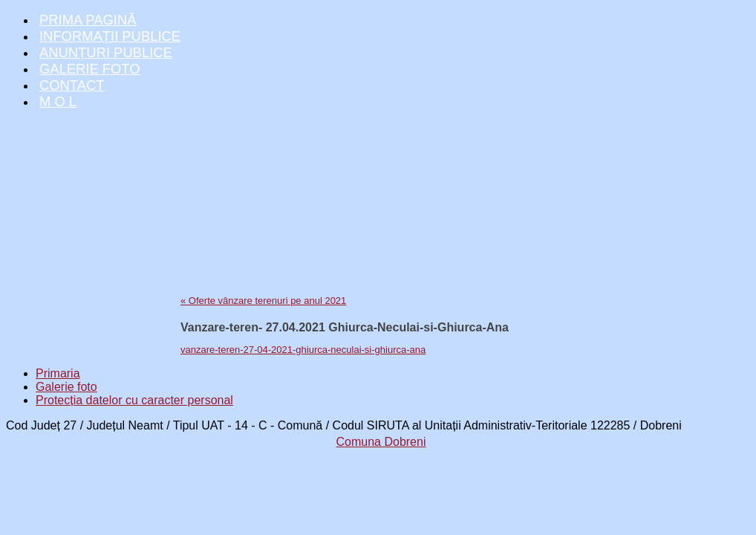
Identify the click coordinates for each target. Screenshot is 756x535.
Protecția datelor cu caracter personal (134, 400)
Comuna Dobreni (381, 442)
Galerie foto (90, 69)
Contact (72, 85)
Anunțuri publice (106, 52)
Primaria (58, 373)
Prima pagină (88, 20)
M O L (58, 101)
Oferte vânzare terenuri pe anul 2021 (263, 301)
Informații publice (110, 36)
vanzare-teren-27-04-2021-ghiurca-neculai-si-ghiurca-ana (303, 350)
